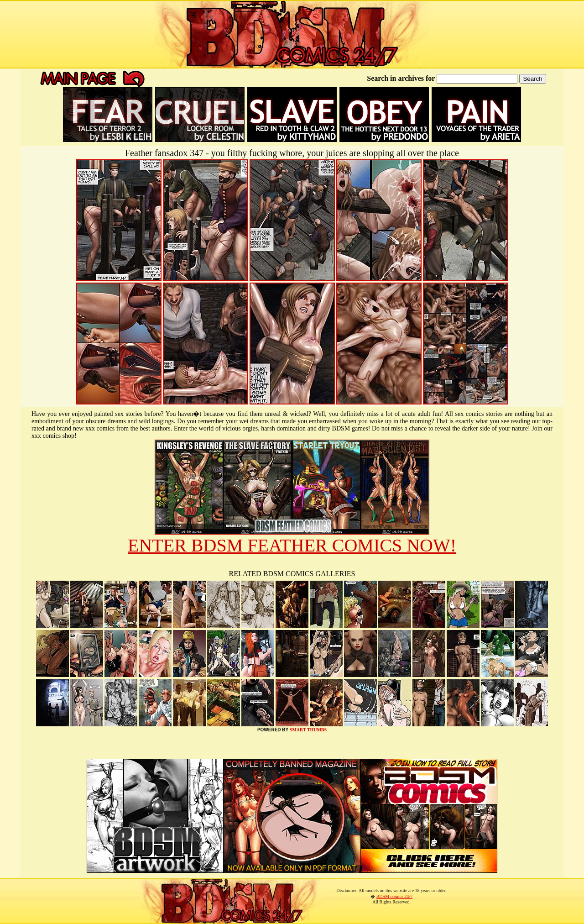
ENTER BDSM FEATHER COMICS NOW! (292, 545)
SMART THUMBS (308, 730)
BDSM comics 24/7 (394, 896)
